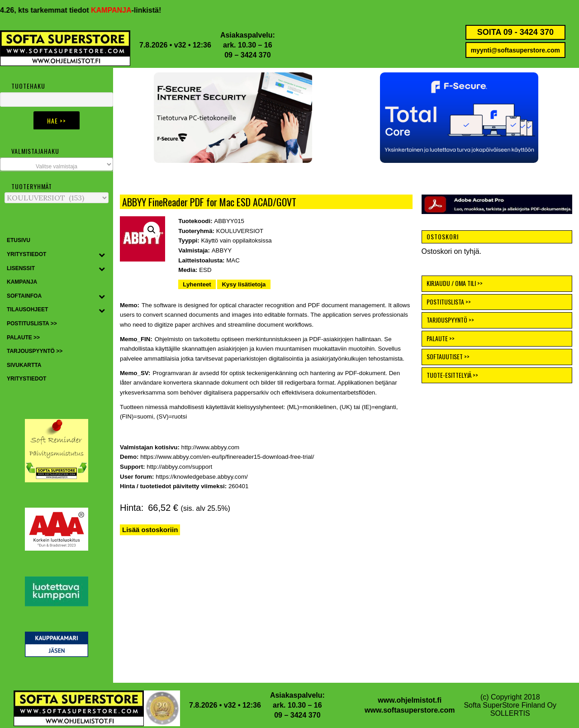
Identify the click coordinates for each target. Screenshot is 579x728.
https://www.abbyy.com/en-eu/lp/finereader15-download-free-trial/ (227, 457)
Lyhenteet (197, 284)
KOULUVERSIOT (240, 231)
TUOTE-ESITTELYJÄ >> (452, 375)
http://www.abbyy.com (211, 447)
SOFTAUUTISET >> (448, 356)
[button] (459, 118)
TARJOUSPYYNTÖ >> (450, 320)
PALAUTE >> (441, 338)
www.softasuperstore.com (410, 710)
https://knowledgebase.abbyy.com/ (202, 477)
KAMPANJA (123, 10)
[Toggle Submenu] (102, 255)
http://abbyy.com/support (179, 467)
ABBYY (222, 250)
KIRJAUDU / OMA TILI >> (455, 283)
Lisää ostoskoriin (150, 530)
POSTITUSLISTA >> (449, 302)
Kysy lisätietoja (244, 284)
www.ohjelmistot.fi (410, 700)
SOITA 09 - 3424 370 (515, 32)
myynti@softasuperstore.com (515, 50)
